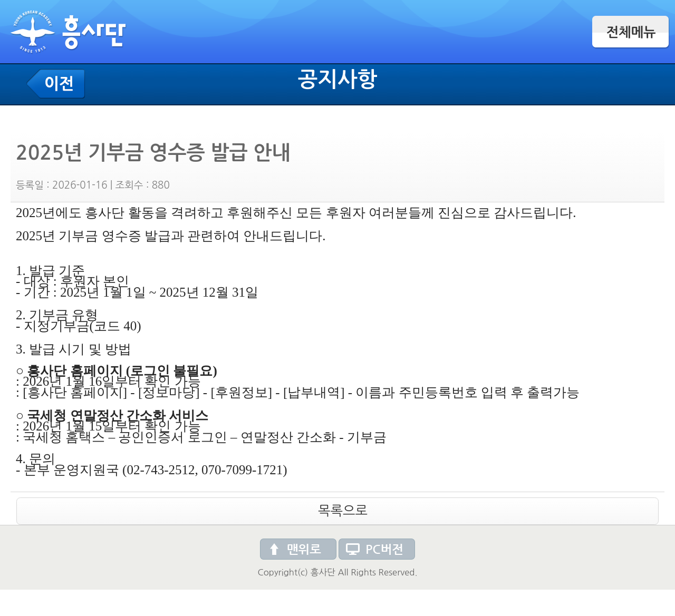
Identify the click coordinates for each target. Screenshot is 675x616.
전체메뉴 (631, 32)
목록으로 (343, 511)
